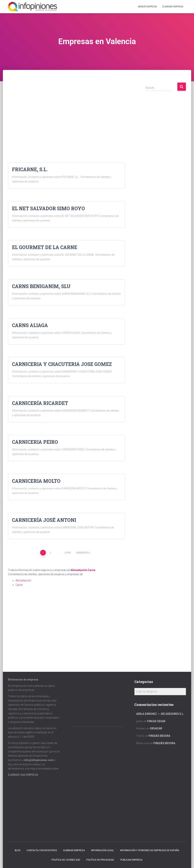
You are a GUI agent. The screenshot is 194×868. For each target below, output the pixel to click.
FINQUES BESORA (159, 736)
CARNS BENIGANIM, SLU (41, 286)
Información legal (102, 850)
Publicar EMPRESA (131, 860)
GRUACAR (156, 728)
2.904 (68, 553)
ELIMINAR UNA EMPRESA (23, 775)
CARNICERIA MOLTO (36, 481)
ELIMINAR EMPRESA (173, 7)
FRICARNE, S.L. (30, 169)
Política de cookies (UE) (66, 860)
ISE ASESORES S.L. (172, 714)
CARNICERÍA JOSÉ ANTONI (44, 520)
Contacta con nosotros (42, 850)
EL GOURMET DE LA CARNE (45, 247)
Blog (18, 850)
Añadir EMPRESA (147, 7)
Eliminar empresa (74, 850)
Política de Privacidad (100, 860)
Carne (92, 570)
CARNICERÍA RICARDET (40, 403)
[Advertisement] (66, 109)
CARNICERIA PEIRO (35, 442)
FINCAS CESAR (156, 721)
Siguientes (83, 553)
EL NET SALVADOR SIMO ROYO (48, 208)
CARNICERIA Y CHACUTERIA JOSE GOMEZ (62, 364)
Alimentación (79, 570)
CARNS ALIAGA (30, 325)
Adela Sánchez (147, 714)
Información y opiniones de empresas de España (150, 850)
